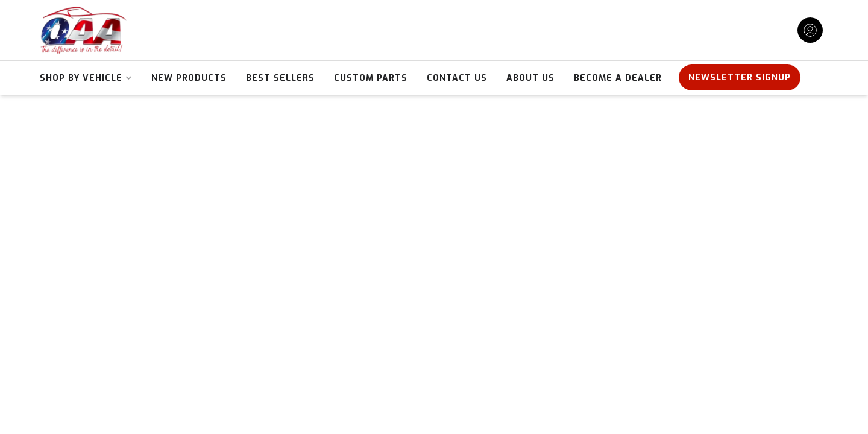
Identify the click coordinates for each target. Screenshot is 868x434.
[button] (86, 78)
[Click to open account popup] (810, 30)
